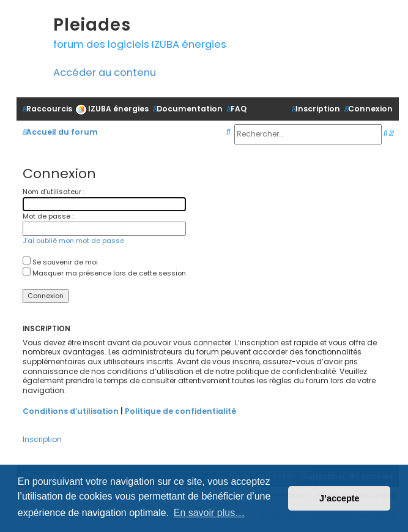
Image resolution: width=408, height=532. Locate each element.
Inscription (42, 439)
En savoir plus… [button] (210, 513)
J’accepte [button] (339, 498)
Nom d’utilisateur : (54, 192)
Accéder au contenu (105, 73)
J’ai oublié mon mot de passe (73, 241)
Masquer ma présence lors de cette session (104, 273)
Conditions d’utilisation (71, 411)
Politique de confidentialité (180, 411)
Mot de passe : (48, 216)
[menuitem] (112, 109)
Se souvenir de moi (60, 262)
